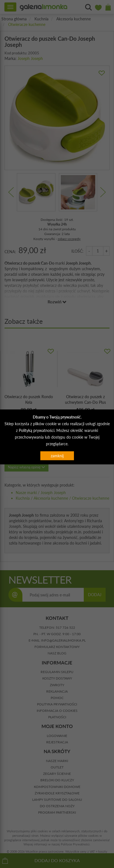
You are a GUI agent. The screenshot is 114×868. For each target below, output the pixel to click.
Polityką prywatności (37, 430)
